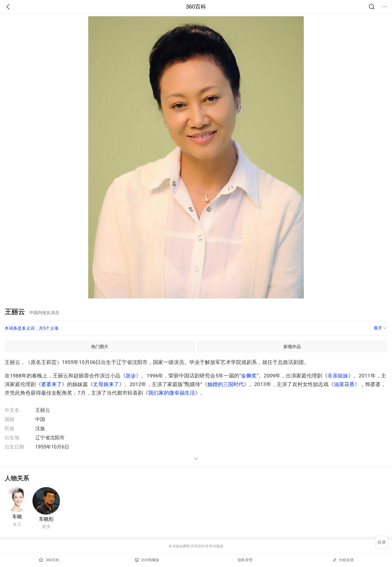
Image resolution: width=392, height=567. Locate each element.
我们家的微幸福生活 (172, 393)
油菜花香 (344, 384)
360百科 (196, 7)
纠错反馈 (343, 560)
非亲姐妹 (338, 376)
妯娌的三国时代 (226, 384)
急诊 (131, 376)
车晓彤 (46, 519)
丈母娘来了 (106, 384)
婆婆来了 (51, 384)
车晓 (17, 517)
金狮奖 (249, 376)
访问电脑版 (147, 560)
